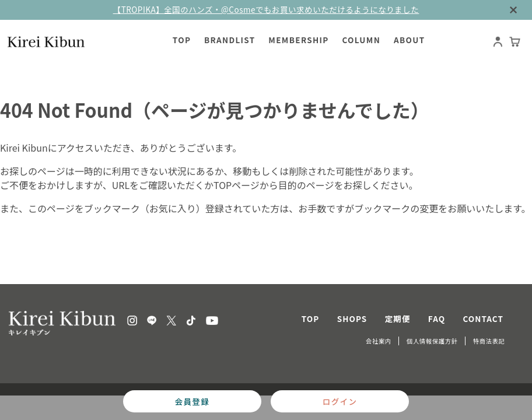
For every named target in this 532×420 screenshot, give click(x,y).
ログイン (340, 401)
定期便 (398, 318)
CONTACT (484, 318)
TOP (311, 318)
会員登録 (192, 401)
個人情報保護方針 (432, 341)
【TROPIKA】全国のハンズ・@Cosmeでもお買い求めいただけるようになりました (266, 9)
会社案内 (379, 341)
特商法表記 (489, 341)
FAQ (437, 318)
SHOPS (352, 318)
